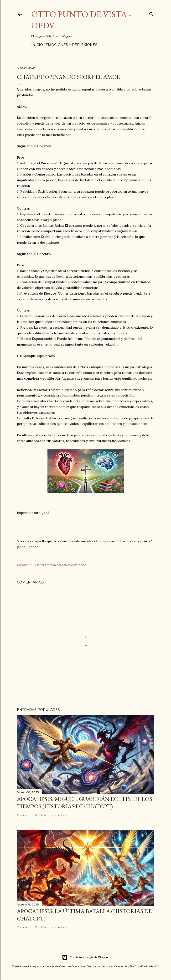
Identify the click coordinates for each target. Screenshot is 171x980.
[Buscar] (151, 13)
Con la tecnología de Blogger (85, 957)
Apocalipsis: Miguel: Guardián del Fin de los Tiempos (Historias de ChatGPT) (85, 803)
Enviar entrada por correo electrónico (61, 565)
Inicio (37, 45)
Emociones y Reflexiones (71, 45)
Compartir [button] (24, 565)
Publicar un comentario (52, 815)
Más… (105, 45)
